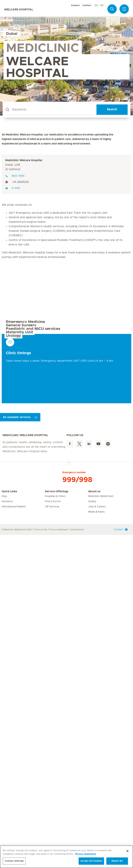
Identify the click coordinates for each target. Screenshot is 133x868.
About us (94, 824)
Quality (92, 835)
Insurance (7, 835)
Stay (4, 829)
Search (112, 109)
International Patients (14, 840)
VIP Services (52, 840)
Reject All (117, 861)
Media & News (96, 845)
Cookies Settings (14, 861)
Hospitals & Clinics (55, 829)
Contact (87, 5)
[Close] (127, 851)
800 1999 (15, 176)
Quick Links (9, 824)
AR (102, 5)
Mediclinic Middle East (101, 829)
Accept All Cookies (91, 861)
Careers (75, 5)
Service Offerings (57, 824)
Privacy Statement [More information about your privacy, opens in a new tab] (86, 854)
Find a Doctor (53, 835)
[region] (66, 857)
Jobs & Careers (97, 840)
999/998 (77, 813)
